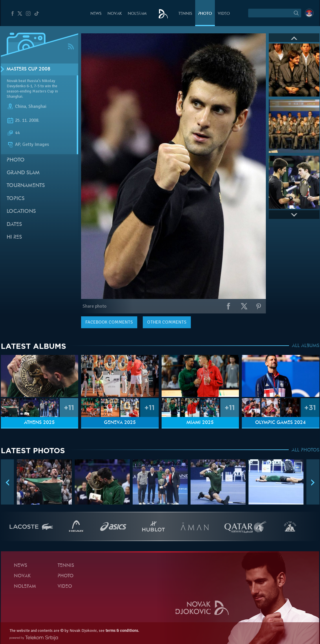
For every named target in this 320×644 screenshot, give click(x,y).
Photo (205, 14)
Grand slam (23, 173)
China (21, 107)
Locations (21, 212)
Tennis (185, 14)
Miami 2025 (200, 423)
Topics (16, 199)
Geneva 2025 (120, 423)
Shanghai (37, 107)
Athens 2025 (39, 423)
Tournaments (26, 186)
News (96, 14)
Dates (14, 225)
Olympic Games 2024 (280, 423)
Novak (115, 14)
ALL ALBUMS (306, 346)
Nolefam (137, 14)
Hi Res (14, 237)
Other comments (167, 322)
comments (109, 322)
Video (224, 14)
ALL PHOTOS (306, 450)
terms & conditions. (122, 631)
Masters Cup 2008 (29, 69)
